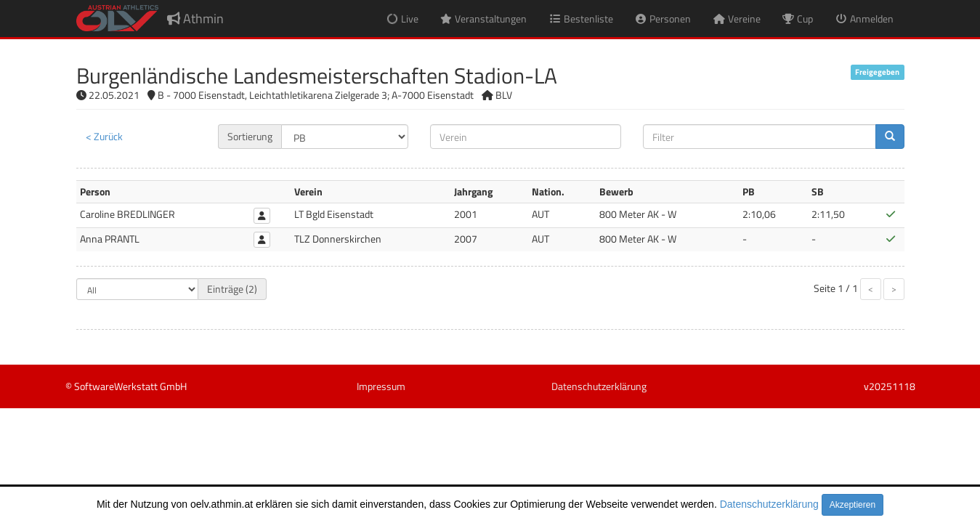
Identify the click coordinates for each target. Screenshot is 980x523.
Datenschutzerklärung (769, 504)
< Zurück (104, 136)
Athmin (195, 19)
